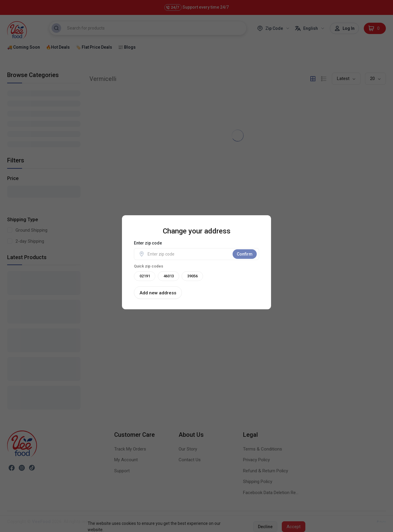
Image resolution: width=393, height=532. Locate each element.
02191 (145, 276)
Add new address (158, 293)
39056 (192, 276)
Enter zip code (148, 243)
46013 (169, 276)
